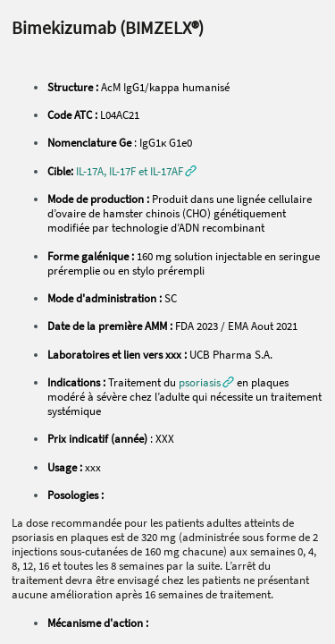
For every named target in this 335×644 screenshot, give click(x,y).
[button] (136, 171)
